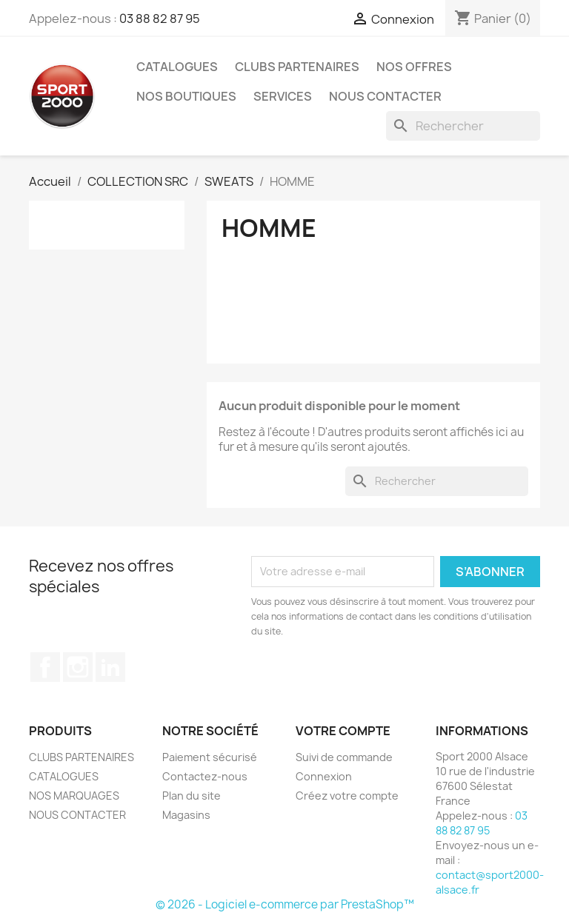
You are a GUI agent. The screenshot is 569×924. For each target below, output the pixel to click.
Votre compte (343, 731)
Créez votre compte (347, 796)
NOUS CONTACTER (385, 96)
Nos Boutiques (186, 96)
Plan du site (192, 796)
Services (283, 96)
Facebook (45, 667)
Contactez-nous (205, 776)
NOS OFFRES (414, 67)
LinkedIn (110, 667)
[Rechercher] (463, 126)
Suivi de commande (344, 757)
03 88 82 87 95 (160, 19)
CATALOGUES (177, 67)
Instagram (78, 667)
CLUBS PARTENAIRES (297, 67)
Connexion (324, 776)
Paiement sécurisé (210, 757)
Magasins (186, 815)
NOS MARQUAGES (74, 796)
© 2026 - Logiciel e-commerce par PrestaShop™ (285, 904)
